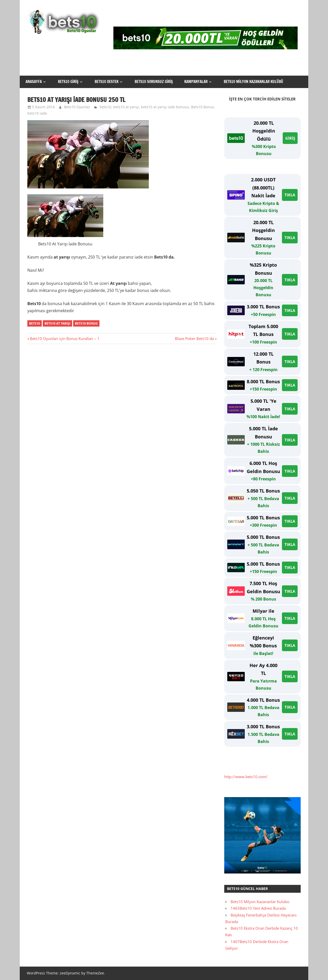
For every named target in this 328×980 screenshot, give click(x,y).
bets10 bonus (86, 323)
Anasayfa (34, 82)
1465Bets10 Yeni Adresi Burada (258, 908)
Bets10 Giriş (68, 82)
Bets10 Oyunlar (77, 107)
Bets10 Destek (107, 82)
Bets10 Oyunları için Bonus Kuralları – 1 (65, 338)
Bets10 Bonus (203, 107)
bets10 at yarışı (126, 107)
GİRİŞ (290, 138)
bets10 (105, 107)
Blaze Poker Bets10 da (194, 338)
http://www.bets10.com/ (246, 777)
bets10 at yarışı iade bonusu (165, 107)
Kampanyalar (196, 82)
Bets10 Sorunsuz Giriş (154, 82)
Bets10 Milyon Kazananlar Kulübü (253, 82)
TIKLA (290, 195)
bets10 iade (37, 113)
